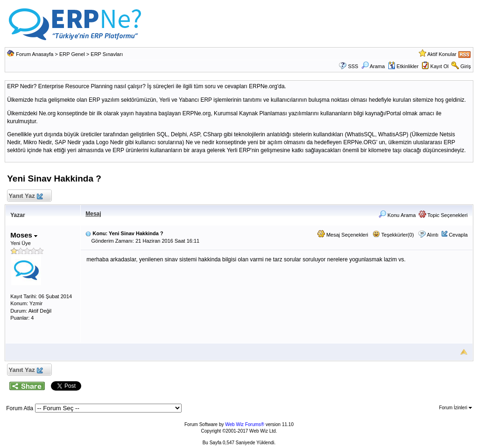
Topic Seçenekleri (443, 215)
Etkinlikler (403, 66)
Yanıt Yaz (25, 196)
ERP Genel (72, 54)
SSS (353, 66)
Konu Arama (397, 215)
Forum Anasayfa (35, 54)
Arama (373, 66)
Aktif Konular (442, 54)
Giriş (466, 66)
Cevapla (458, 235)
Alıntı (432, 235)
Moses (24, 235)
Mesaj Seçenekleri (343, 235)
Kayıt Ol (439, 66)
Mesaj (93, 214)
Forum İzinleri (455, 408)
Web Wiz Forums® (245, 424)
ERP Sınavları (107, 54)
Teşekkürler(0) (393, 235)
